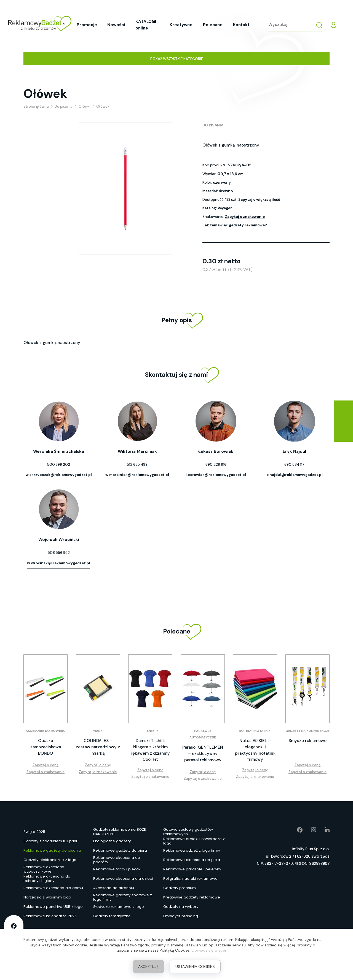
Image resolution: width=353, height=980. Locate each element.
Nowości (116, 25)
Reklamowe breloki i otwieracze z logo (194, 841)
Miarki (98, 731)
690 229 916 (216, 465)
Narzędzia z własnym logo (47, 897)
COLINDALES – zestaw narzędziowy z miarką (98, 747)
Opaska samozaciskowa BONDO (46, 747)
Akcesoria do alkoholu (114, 888)
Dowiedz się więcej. (209, 950)
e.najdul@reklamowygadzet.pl (295, 475)
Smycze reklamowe (307, 741)
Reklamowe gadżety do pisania (52, 850)
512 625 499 (137, 465)
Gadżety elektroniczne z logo (50, 860)
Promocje (87, 25)
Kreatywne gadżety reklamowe (192, 897)
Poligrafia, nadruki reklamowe (190, 879)
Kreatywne (181, 25)
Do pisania (213, 125)
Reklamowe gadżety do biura (120, 850)
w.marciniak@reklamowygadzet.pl (137, 475)
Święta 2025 (34, 832)
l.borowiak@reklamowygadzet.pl (216, 475)
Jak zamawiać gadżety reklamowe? (235, 225)
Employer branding (181, 916)
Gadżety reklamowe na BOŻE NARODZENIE (120, 832)
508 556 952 (59, 553)
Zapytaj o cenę (46, 765)
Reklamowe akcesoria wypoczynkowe (44, 869)
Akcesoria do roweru (46, 731)
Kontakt (241, 25)
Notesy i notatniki (255, 731)
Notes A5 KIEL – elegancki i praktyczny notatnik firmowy (255, 750)
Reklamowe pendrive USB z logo (53, 907)
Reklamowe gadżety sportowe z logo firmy (123, 897)
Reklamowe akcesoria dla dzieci (123, 879)
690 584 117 (294, 465)
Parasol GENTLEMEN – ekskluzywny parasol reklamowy (203, 753)
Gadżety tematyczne (112, 916)
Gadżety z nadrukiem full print (50, 841)
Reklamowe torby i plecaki (117, 869)
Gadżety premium (180, 888)
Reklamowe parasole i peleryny (192, 869)
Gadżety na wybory (181, 907)
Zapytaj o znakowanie (245, 217)
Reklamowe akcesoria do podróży (117, 860)
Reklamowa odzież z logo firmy (192, 850)
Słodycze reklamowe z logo (119, 907)
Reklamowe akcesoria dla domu (53, 888)
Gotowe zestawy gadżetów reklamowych (188, 832)
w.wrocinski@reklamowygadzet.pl (59, 563)
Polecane (213, 25)
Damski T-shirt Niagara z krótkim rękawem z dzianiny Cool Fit (150, 750)
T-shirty (150, 731)
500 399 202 (59, 465)
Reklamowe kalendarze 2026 (50, 916)
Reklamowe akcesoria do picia (192, 860)
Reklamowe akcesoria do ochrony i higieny (47, 879)
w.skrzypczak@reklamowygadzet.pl (59, 475)
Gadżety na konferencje (307, 731)
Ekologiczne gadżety (112, 841)
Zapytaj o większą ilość (259, 200)
